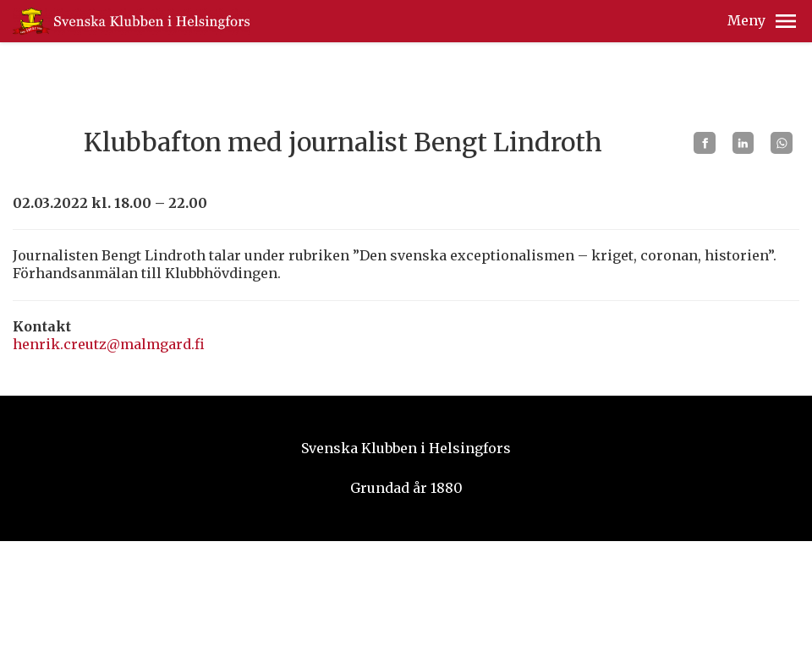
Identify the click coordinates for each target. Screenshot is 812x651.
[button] (786, 21)
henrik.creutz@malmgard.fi (109, 344)
